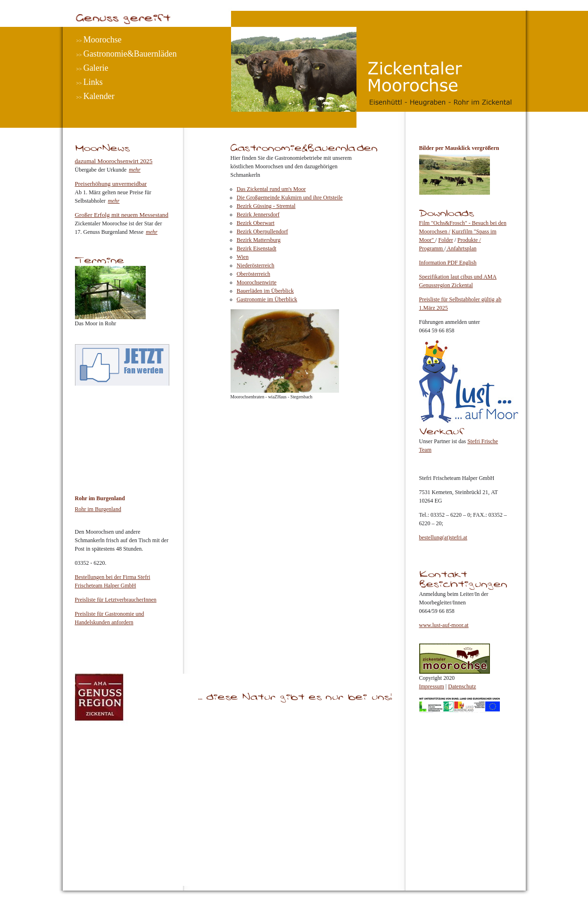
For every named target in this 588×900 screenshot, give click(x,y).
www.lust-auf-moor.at (444, 625)
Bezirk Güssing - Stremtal (266, 206)
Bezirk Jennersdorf (258, 215)
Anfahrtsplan (461, 248)
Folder (445, 240)
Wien (243, 257)
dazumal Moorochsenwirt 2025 (114, 161)
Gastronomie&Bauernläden (130, 54)
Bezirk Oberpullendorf (262, 231)
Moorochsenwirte (257, 282)
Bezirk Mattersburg (259, 240)
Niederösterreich (256, 265)
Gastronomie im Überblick (267, 299)
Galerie (96, 68)
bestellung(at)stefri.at (443, 537)
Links (93, 82)
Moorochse (103, 40)
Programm (432, 248)
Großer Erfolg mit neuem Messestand (122, 215)
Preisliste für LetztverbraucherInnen (116, 600)
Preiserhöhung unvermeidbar (111, 184)
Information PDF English (448, 263)
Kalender (99, 96)
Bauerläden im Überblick (265, 291)
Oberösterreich (253, 274)
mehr (135, 170)
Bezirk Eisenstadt (257, 248)
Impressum (432, 686)
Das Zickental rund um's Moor (271, 189)
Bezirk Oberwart (256, 223)
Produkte (468, 240)
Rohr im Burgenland (98, 509)
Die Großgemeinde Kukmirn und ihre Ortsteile (290, 198)
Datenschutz (462, 686)
